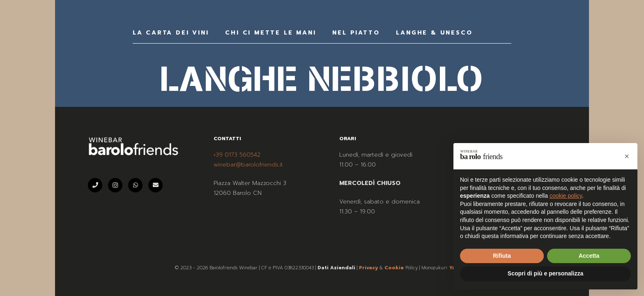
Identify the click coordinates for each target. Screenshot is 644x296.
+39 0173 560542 (237, 155)
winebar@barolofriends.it (248, 165)
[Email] (155, 185)
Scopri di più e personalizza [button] (545, 273)
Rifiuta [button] (502, 256)
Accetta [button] (589, 256)
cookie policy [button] (566, 196)
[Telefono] (95, 185)
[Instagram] (115, 185)
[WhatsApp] (135, 185)
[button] (627, 156)
